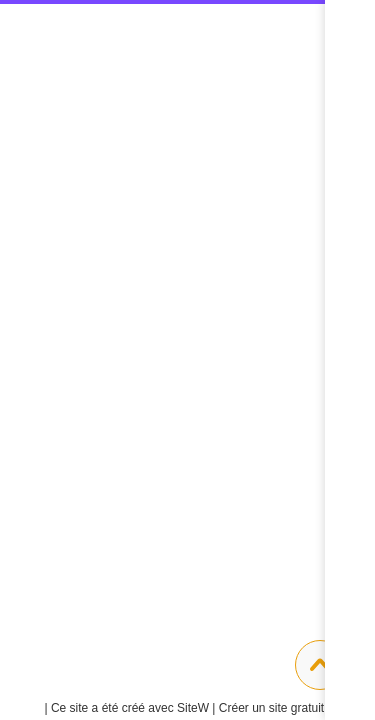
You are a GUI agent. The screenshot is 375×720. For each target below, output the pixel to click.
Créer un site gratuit (279, 708)
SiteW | (131, 708)
